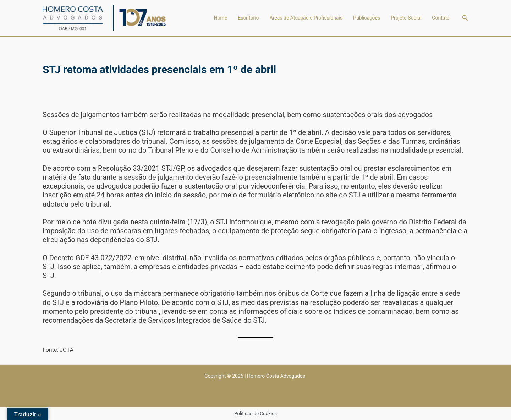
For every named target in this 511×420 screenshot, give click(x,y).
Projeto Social (406, 18)
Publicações (367, 18)
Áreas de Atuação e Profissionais (306, 18)
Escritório (248, 18)
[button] (465, 18)
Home (221, 18)
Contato (441, 18)
